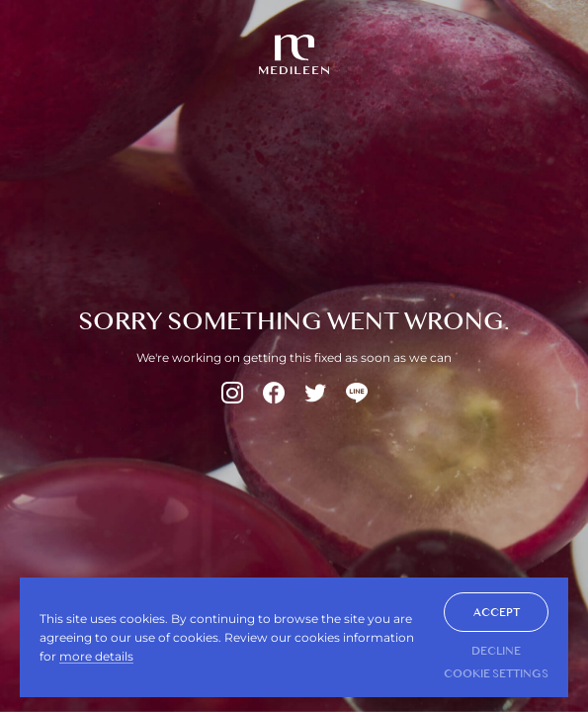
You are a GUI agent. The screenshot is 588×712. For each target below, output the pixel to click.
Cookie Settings (496, 673)
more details (96, 656)
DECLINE (496, 651)
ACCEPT (497, 612)
